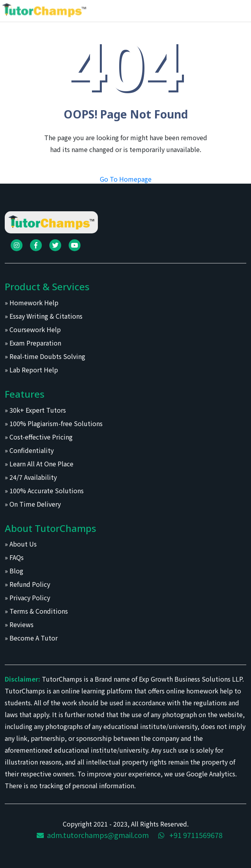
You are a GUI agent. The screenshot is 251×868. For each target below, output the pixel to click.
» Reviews (19, 624)
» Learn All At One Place (39, 464)
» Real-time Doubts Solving (45, 356)
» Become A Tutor (31, 638)
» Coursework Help (33, 329)
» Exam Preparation (33, 343)
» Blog (14, 571)
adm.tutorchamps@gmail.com (93, 835)
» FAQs (14, 557)
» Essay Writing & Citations (44, 316)
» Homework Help (32, 302)
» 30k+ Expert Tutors (35, 410)
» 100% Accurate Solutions (44, 490)
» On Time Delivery (33, 504)
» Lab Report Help (31, 370)
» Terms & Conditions (36, 611)
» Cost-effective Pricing (39, 437)
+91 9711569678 (190, 835)
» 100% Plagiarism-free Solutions (54, 423)
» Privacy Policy (27, 597)
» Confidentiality (29, 450)
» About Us (21, 544)
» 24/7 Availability (31, 477)
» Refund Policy (27, 584)
